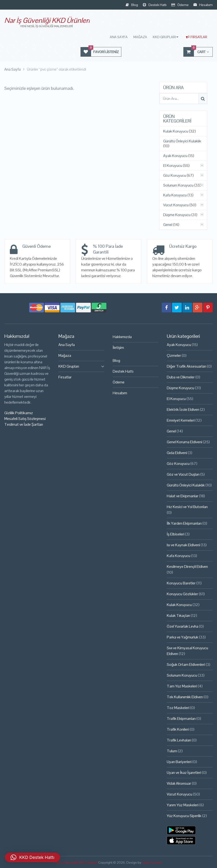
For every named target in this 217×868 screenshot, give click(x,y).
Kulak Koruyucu (176, 131)
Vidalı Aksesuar (179, 783)
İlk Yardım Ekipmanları (184, 523)
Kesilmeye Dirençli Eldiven (187, 567)
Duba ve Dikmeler (181, 377)
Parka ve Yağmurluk (183, 637)
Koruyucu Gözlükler (182, 594)
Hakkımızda (122, 337)
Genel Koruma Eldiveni (184, 442)
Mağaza (140, 37)
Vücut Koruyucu (176, 205)
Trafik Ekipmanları (181, 719)
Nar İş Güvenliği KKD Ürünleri (47, 20)
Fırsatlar (197, 37)
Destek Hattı (155, 5)
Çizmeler (174, 355)
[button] (32, 857)
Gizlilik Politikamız (19, 413)
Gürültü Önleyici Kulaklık (182, 141)
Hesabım (203, 5)
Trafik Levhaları (179, 740)
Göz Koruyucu (175, 176)
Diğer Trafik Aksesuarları (186, 366)
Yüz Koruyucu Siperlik (184, 816)
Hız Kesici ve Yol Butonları (187, 507)
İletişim (118, 348)
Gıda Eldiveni (177, 453)
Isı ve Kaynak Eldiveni (183, 545)
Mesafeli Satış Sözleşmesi (25, 419)
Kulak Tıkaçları (178, 616)
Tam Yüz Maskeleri (182, 686)
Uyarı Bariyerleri (179, 762)
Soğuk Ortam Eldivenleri (186, 665)
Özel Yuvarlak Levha (183, 626)
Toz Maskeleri (178, 708)
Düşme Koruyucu (177, 215)
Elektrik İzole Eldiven (183, 410)
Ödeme (180, 5)
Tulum (172, 751)
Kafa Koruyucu (175, 195)
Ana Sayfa (119, 37)
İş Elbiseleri (176, 534)
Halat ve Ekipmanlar (183, 496)
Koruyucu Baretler (181, 583)
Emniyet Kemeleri (181, 420)
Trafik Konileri (178, 729)
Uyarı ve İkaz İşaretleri (184, 773)
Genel (168, 225)
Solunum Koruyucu (178, 185)
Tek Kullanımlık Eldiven (185, 697)
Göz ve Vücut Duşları (183, 474)
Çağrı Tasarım (152, 862)
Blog (132, 5)
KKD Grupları (164, 37)
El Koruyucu (173, 166)
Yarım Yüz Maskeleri (183, 805)
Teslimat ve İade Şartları (24, 424)
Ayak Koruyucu (175, 156)
